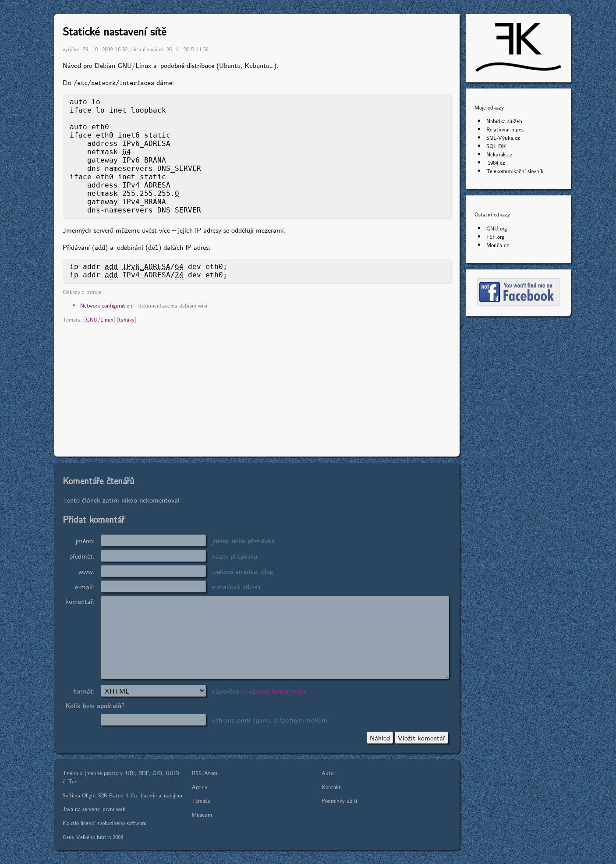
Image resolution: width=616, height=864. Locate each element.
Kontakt (331, 787)
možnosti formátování (275, 691)
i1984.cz (496, 162)
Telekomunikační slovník (515, 171)
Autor (328, 773)
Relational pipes (505, 129)
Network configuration (106, 305)
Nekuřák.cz (499, 154)
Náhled (380, 738)
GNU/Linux (100, 319)
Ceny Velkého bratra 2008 (93, 837)
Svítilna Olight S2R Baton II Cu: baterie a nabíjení (122, 795)
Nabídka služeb (504, 121)
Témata (201, 800)
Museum (202, 814)
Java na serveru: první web (94, 809)
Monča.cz (498, 245)
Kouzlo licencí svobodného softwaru (105, 823)
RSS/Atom (205, 773)
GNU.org (497, 228)
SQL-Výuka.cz (503, 137)
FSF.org (495, 236)
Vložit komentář (421, 738)
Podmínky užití (339, 800)
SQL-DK (496, 146)
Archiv (200, 787)
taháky (127, 319)
